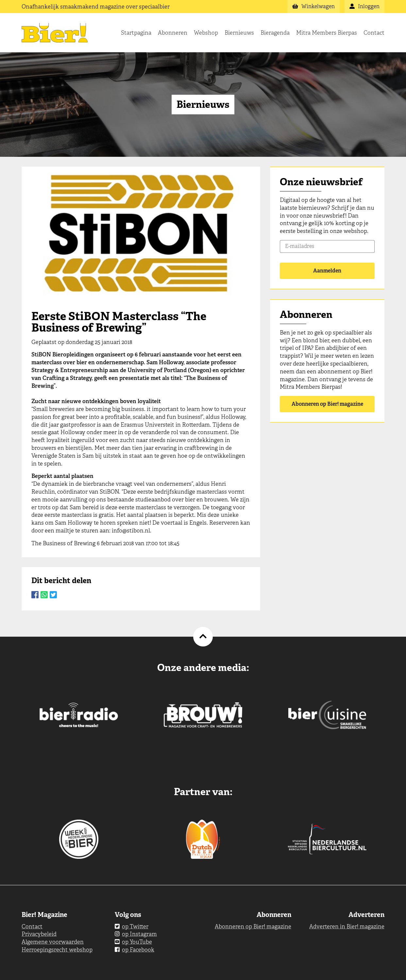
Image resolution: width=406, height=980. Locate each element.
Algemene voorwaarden (53, 942)
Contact (374, 33)
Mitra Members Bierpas (327, 33)
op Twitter (132, 926)
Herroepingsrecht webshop (57, 950)
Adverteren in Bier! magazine (347, 926)
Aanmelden (327, 271)
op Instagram (136, 934)
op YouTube (133, 942)
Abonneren (173, 33)
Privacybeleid (39, 934)
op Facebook (135, 950)
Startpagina (136, 33)
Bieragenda (275, 33)
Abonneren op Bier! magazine (327, 404)
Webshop (206, 33)
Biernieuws (239, 33)
